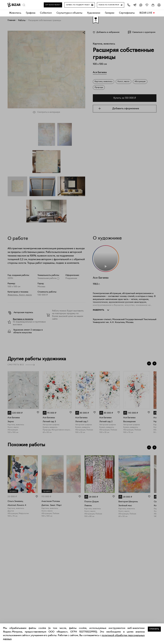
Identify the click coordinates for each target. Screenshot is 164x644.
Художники (94, 13)
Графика (31, 13)
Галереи (110, 13)
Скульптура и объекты (69, 13)
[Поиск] (24, 5)
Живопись (15, 13)
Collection (46, 13)
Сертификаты (127, 13)
